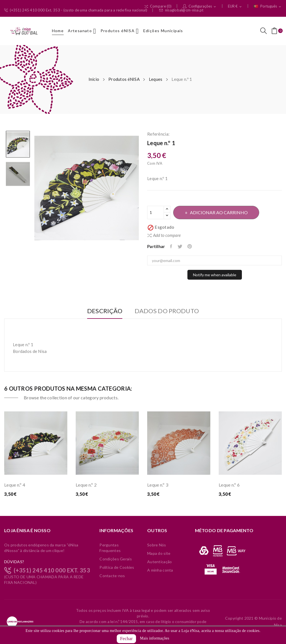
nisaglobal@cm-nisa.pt (181, 10)
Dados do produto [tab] (170, 311)
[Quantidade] (156, 213)
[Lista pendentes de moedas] (235, 6)
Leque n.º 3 (158, 485)
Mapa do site (159, 553)
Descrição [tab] (102, 311)
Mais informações (155, 638)
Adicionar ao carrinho (222, 212)
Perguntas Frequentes (110, 548)
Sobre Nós (157, 545)
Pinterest (193, 246)
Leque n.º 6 (229, 485)
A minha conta (160, 570)
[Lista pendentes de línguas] (268, 6)
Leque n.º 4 (15, 485)
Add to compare (164, 235)
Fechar (126, 639)
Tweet (182, 246)
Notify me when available (215, 275)
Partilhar (172, 246)
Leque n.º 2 (86, 485)
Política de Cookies (117, 567)
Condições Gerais (115, 559)
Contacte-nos (112, 576)
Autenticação (159, 562)
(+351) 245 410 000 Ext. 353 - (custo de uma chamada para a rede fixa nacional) (76, 10)
